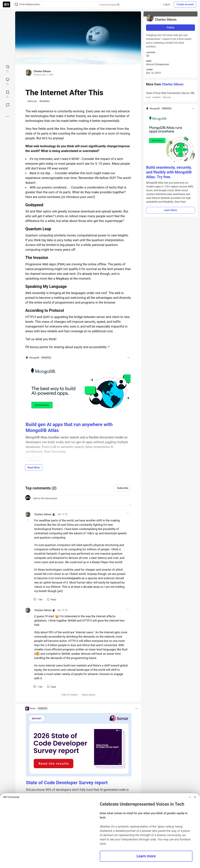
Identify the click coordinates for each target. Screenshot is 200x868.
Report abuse (89, 695)
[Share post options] (8, 116)
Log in (167, 4)
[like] (38, 600)
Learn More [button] (171, 210)
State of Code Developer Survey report (67, 783)
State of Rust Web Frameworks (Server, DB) (170, 95)
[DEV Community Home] (6, 4)
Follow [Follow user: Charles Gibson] (170, 28)
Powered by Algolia (109, 5)
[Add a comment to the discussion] (81, 500)
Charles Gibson (42, 71)
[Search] (16, 5)
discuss (32, 101)
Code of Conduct (69, 695)
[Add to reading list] (8, 94)
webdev (45, 101)
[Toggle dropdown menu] (129, 358)
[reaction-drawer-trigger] (8, 69)
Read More (34, 468)
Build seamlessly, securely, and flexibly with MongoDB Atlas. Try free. (169, 172)
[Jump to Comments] (8, 81)
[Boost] (8, 105)
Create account (185, 4)
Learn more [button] (146, 856)
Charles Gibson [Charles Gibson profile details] (43, 514)
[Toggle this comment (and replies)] (28, 520)
